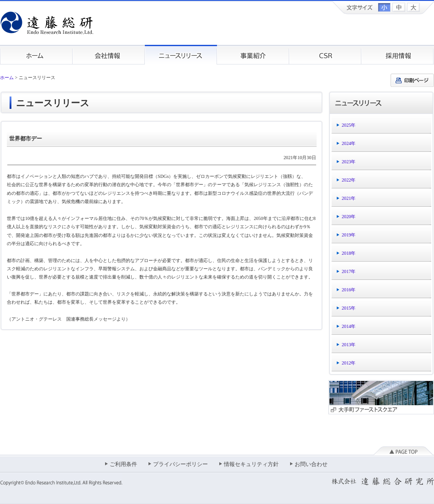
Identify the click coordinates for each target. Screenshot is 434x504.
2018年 (349, 253)
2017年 (349, 271)
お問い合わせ (311, 464)
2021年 (349, 198)
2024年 (349, 143)
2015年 (349, 308)
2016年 (349, 290)
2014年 (349, 326)
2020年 (349, 217)
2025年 (349, 125)
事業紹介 (253, 55)
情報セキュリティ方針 (251, 464)
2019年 (349, 235)
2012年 (349, 363)
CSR (325, 55)
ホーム (36, 55)
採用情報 (398, 55)
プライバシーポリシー (180, 464)
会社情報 (109, 55)
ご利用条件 (123, 464)
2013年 (349, 345)
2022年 (349, 180)
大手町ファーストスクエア (381, 397)
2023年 (349, 162)
